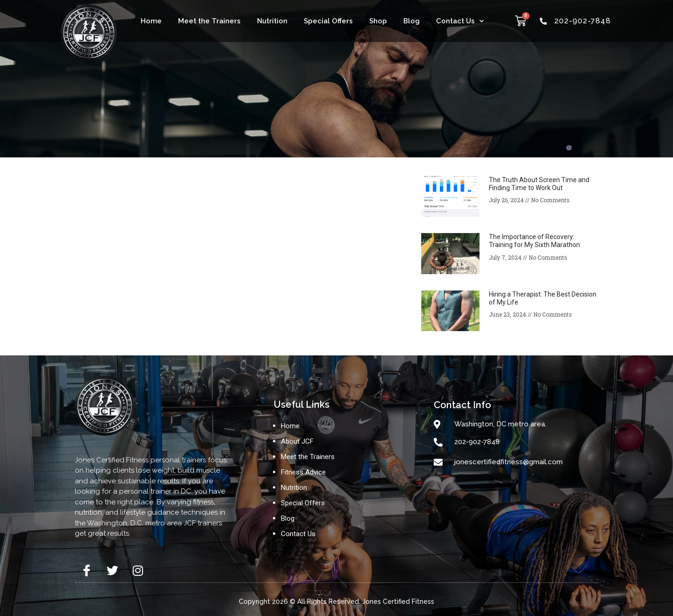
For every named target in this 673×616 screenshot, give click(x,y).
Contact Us (460, 21)
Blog (412, 21)
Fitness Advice (303, 472)
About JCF (297, 441)
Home (151, 21)
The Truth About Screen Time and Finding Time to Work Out (539, 184)
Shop (378, 21)
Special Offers (328, 21)
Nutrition (272, 21)
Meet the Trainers (209, 21)
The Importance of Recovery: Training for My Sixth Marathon (534, 241)
